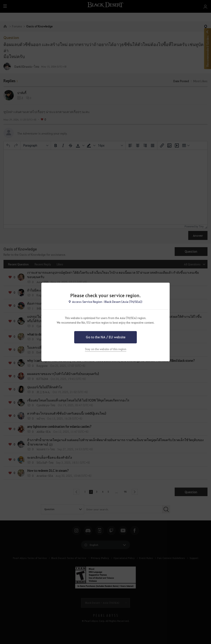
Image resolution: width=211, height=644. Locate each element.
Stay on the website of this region (106, 349)
